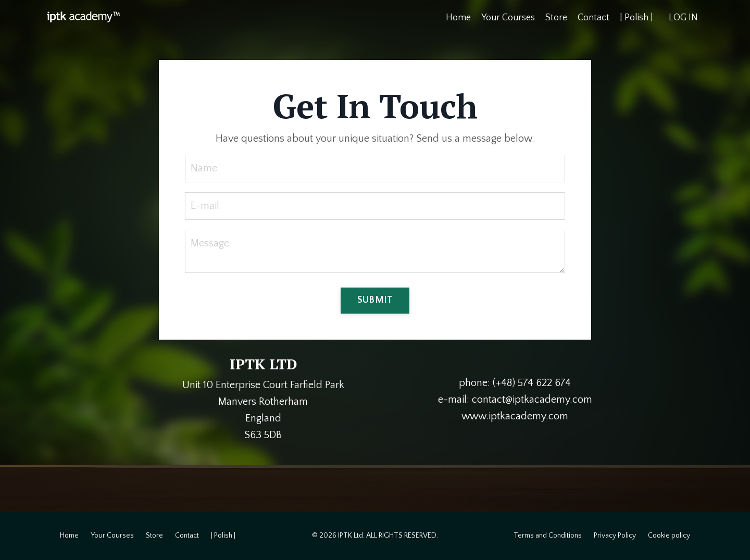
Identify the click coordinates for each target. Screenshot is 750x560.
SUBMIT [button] (375, 300)
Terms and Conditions (548, 536)
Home (458, 18)
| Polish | (636, 18)
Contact (593, 18)
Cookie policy (669, 536)
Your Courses (508, 18)
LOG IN (683, 18)
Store (556, 18)
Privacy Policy (615, 536)
